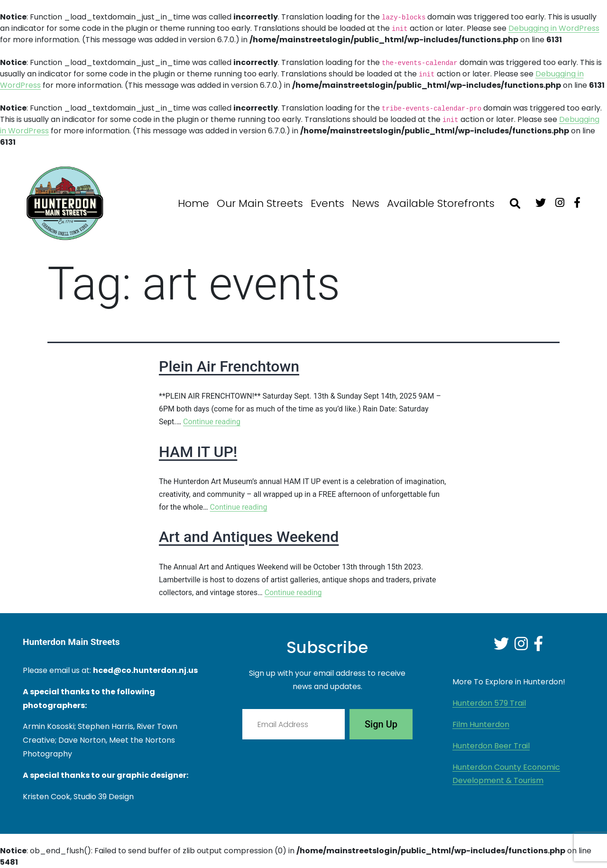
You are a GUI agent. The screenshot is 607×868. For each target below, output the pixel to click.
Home (193, 203)
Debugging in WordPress (554, 28)
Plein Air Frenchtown (229, 366)
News (366, 203)
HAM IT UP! (198, 452)
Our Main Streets (260, 203)
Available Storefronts (441, 203)
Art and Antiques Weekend (249, 537)
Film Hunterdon (481, 724)
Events (327, 203)
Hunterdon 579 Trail (489, 703)
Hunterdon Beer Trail (491, 746)
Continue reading (212, 422)
